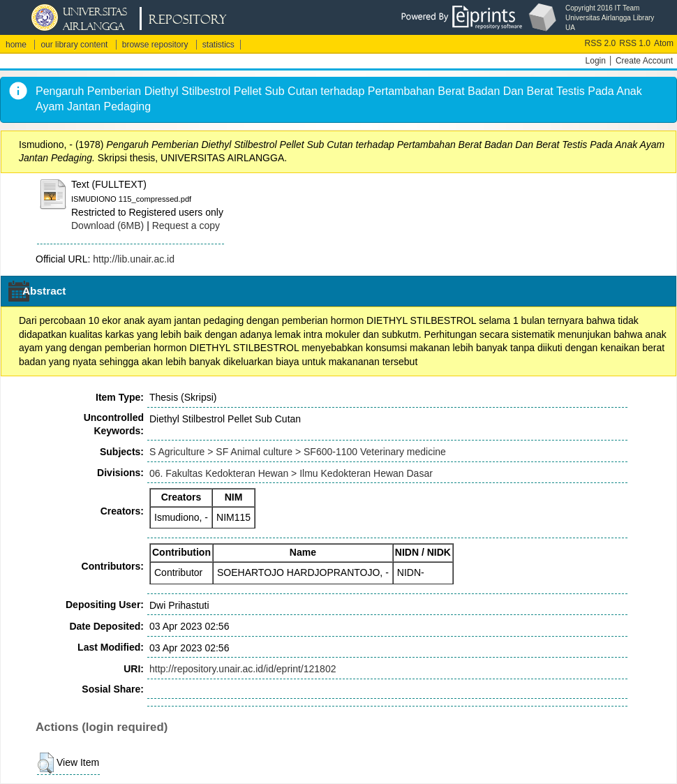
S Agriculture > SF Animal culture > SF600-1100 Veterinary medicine (298, 452)
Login (596, 61)
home (16, 45)
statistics (218, 45)
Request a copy (186, 225)
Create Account (644, 61)
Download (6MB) (107, 225)
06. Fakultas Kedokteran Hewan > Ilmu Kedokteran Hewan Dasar (291, 473)
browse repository (155, 45)
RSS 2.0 (601, 43)
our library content (74, 45)
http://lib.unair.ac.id (134, 259)
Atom (664, 43)
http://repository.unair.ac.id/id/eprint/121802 (243, 669)
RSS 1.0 (635, 43)
